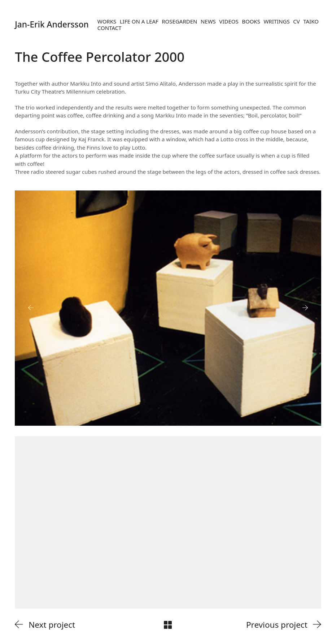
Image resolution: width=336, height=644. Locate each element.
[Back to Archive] (168, 625)
